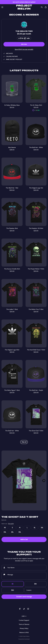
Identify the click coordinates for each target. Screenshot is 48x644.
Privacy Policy (24, 628)
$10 (35, 584)
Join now (24, 44)
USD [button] (24, 616)
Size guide (11, 524)
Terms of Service (24, 624)
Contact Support (24, 620)
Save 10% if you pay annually (24, 49)
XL (35, 528)
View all (24, 442)
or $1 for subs (24, 38)
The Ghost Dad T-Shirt (20, 517)
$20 (13, 590)
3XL (5, 532)
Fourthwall (27, 639)
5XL (20, 532)
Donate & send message (24, 597)
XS (5, 528)
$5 (13, 584)
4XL (12, 532)
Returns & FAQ (24, 632)
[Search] (42, 7)
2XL (42, 528)
